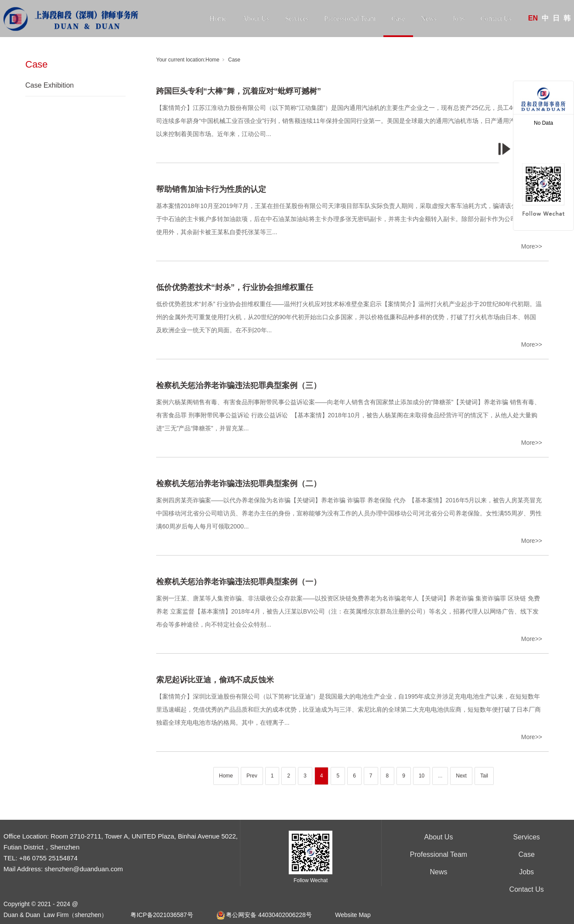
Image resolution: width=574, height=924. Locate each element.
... (440, 776)
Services (297, 19)
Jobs (458, 19)
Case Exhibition (50, 85)
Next (461, 776)
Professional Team (350, 19)
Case (398, 19)
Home (218, 19)
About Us (256, 19)
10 (422, 776)
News (429, 19)
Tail (484, 776)
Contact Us (496, 19)
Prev (252, 776)
